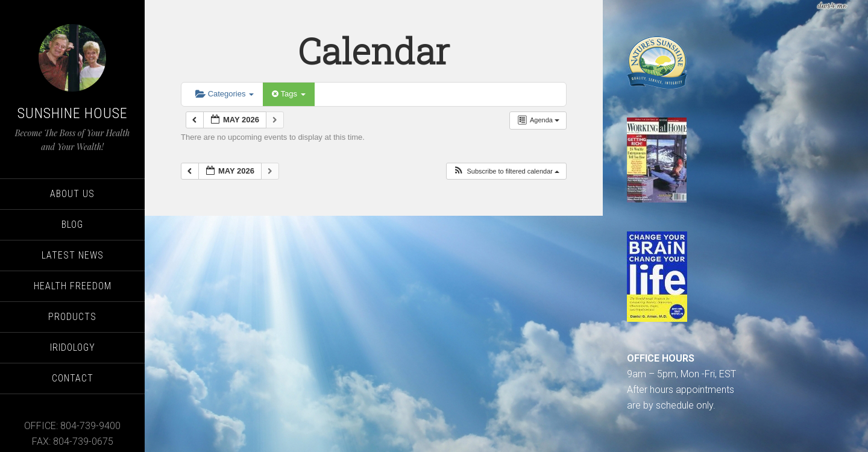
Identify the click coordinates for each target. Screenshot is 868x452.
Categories (225, 94)
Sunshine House (73, 113)
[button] (506, 171)
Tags (288, 94)
